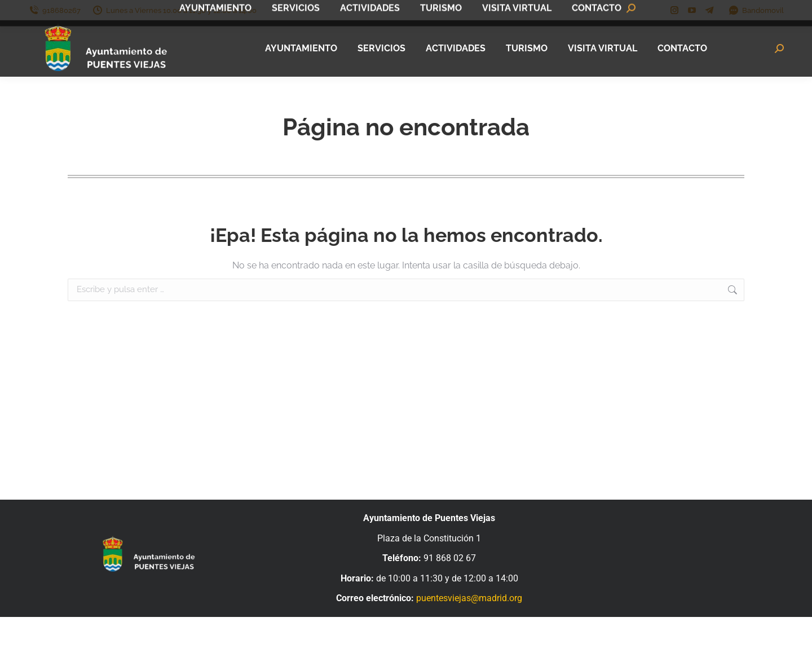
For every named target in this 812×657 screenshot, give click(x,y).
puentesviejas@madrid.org (469, 598)
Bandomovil (756, 10)
